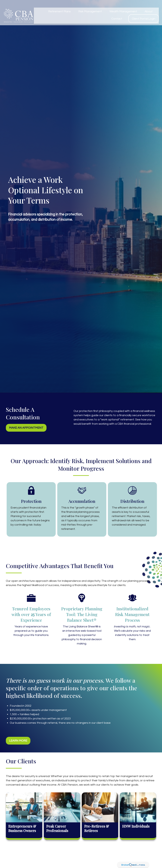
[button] (59, 5)
